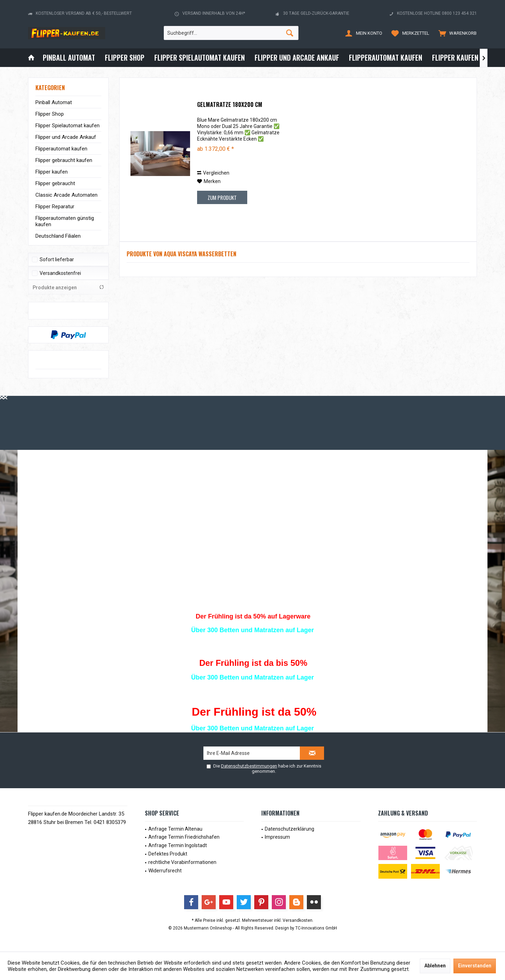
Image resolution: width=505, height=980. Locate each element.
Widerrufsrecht (165, 871)
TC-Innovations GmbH (316, 928)
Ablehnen (435, 966)
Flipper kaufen (52, 172)
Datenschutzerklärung (289, 829)
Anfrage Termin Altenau (175, 829)
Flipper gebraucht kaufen (64, 160)
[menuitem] (456, 33)
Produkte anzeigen (68, 287)
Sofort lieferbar (57, 259)
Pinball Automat (54, 102)
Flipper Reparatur (55, 207)
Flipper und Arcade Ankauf (66, 137)
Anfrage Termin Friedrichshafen (184, 837)
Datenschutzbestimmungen (249, 766)
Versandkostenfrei (60, 273)
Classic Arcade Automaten (66, 195)
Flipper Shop (50, 114)
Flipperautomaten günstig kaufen (65, 221)
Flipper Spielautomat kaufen (68, 126)
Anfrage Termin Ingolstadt (178, 845)
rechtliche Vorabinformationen (182, 862)
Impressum (277, 837)
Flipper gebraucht (55, 183)
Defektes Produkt (168, 854)
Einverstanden (475, 966)
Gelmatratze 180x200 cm (230, 105)
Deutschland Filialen (58, 236)
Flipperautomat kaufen (61, 149)
